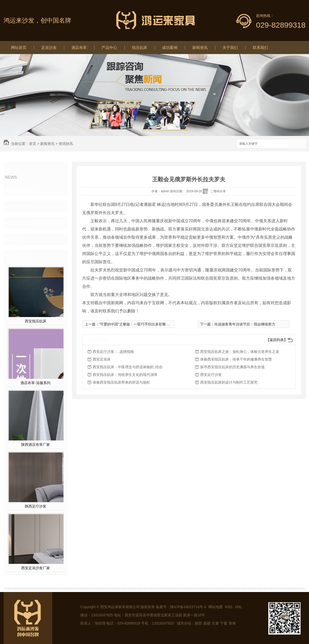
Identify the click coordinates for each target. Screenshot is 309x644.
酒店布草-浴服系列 (35, 383)
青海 (232, 623)
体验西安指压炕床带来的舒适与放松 (121, 382)
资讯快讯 (66, 144)
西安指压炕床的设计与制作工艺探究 (229, 382)
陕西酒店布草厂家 (36, 445)
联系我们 (260, 47)
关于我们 (230, 47)
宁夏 (224, 623)
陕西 (198, 623)
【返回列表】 (277, 340)
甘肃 (215, 623)
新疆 (207, 623)
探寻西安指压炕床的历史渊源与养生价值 (232, 367)
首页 (33, 144)
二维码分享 (218, 191)
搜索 (297, 144)
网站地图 (216, 607)
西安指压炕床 (36, 321)
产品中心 (109, 47)
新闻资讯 (200, 47)
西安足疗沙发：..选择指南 (113, 352)
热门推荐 (20, 256)
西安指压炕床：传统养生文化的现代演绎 (125, 375)
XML (238, 607)
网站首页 (19, 47)
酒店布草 (79, 47)
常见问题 (20, 223)
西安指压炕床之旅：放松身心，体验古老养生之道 (240, 352)
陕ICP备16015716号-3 (188, 607)
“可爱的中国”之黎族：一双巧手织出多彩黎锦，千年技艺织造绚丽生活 (154, 324)
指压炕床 (140, 47)
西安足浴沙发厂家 (36, 568)
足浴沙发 (49, 47)
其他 (16, 239)
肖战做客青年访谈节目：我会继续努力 (245, 324)
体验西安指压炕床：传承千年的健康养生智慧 (236, 359)
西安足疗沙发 (211, 375)
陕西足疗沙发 (36, 506)
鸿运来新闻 (23, 190)
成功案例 (170, 47)
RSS (229, 607)
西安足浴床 (102, 359)
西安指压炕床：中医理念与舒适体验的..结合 (128, 367)
